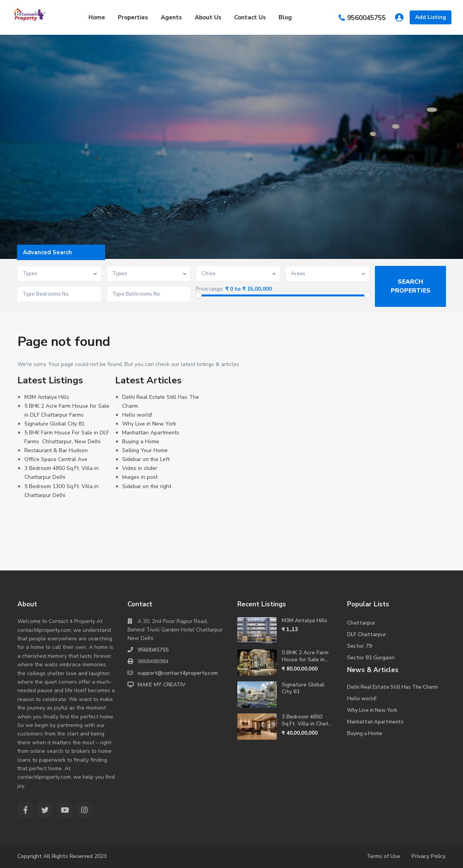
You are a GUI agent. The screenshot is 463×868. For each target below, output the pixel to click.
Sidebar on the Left (146, 459)
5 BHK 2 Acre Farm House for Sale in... (305, 656)
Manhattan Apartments (151, 433)
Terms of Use (383, 856)
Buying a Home (141, 442)
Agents (171, 17)
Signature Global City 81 (54, 424)
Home (97, 17)
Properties (133, 17)
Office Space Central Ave (56, 459)
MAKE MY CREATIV (162, 685)
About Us (208, 17)
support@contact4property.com (178, 673)
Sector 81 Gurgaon (371, 658)
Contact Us (250, 17)
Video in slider (140, 468)
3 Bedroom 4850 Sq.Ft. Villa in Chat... (307, 720)
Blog (285, 17)
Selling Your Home (145, 450)
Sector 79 (359, 646)
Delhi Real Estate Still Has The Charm (392, 687)
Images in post (140, 477)
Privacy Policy (429, 856)
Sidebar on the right (147, 486)
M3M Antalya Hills (47, 397)
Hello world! (137, 415)
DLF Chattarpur (367, 634)
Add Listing (431, 17)
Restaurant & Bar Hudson (56, 450)
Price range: (210, 289)
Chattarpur (361, 623)
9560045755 (366, 18)
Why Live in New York (149, 424)
